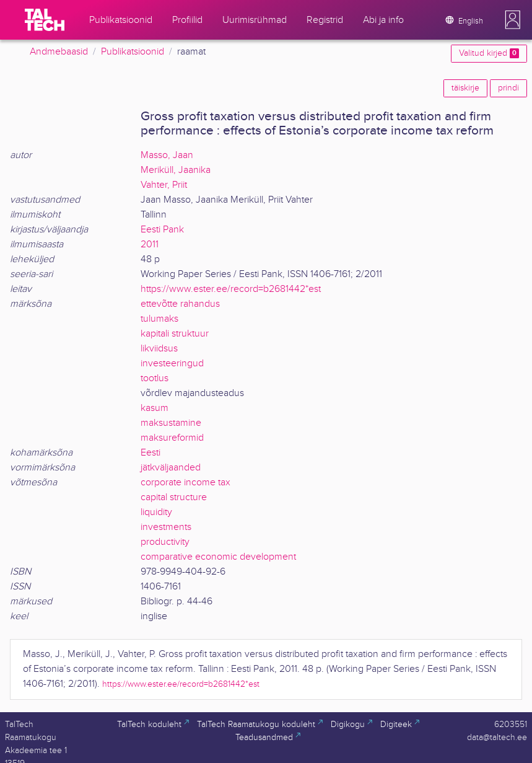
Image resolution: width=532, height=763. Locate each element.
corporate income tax (185, 483)
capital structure (174, 497)
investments (166, 527)
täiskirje (465, 88)
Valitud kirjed (489, 53)
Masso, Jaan (167, 155)
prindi (508, 88)
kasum (155, 408)
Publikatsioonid (133, 52)
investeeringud (172, 364)
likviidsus (159, 349)
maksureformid (172, 438)
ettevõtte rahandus (180, 304)
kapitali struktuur (175, 334)
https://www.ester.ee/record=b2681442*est (231, 289)
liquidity (156, 512)
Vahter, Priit (164, 185)
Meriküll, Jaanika (176, 170)
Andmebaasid (59, 52)
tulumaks (159, 319)
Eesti (150, 453)
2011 (150, 245)
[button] (513, 20)
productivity (165, 542)
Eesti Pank (162, 230)
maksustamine (171, 423)
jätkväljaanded (171, 468)
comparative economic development (218, 557)
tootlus (155, 378)
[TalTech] (45, 20)
